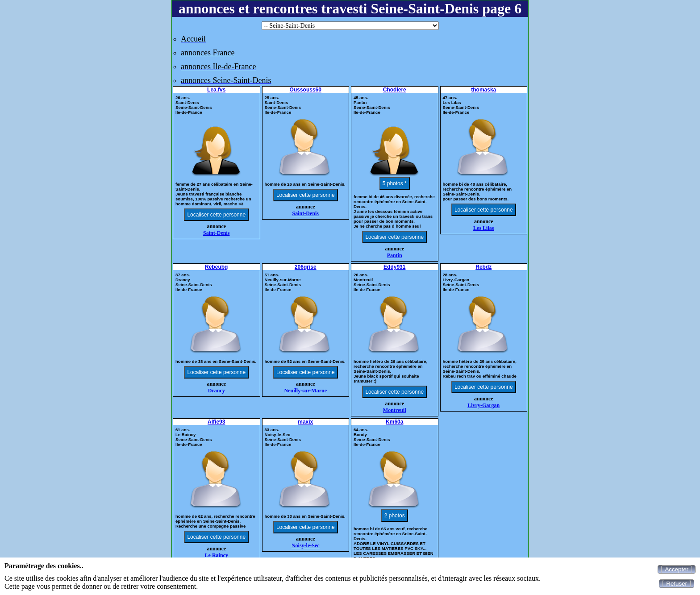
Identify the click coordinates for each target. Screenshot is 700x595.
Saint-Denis (216, 233)
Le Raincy (217, 555)
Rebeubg (216, 267)
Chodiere (395, 90)
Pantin (395, 255)
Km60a (394, 422)
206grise (306, 267)
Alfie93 (216, 422)
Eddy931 (394, 267)
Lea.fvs (216, 90)
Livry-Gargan (483, 405)
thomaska (483, 90)
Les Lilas (483, 228)
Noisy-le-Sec (306, 545)
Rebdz (483, 267)
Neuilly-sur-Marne (305, 391)
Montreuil (395, 410)
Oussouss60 (306, 90)
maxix (305, 422)
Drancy (217, 391)
